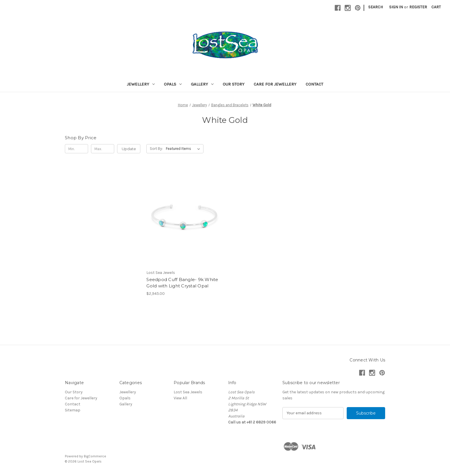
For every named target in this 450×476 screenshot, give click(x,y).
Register (418, 7)
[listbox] (184, 149)
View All (180, 398)
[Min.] (76, 149)
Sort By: (156, 149)
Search (376, 7)
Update (129, 149)
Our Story (234, 84)
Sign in (396, 7)
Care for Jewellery (275, 84)
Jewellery (141, 84)
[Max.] (103, 149)
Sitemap (73, 410)
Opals (173, 84)
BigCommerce (95, 456)
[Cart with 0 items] (436, 7)
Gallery (202, 84)
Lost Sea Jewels (188, 392)
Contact (314, 84)
